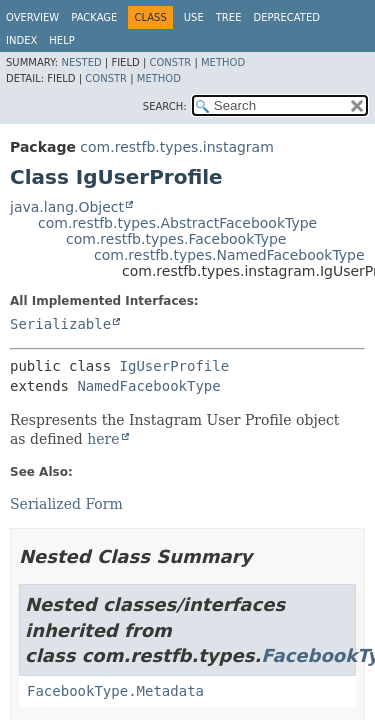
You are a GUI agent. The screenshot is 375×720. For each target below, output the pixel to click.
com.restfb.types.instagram (176, 147)
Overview (32, 17)
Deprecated (286, 17)
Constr (170, 62)
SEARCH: (165, 106)
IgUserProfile (175, 366)
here (103, 439)
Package (94, 17)
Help (61, 40)
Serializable (60, 324)
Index (21, 40)
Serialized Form (66, 504)
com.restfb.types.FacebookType (176, 239)
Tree (229, 17)
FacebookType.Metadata (115, 691)
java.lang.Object (67, 207)
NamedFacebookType (148, 386)
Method (223, 62)
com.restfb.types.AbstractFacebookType (177, 223)
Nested (81, 62)
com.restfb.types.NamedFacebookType (229, 255)
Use (194, 17)
